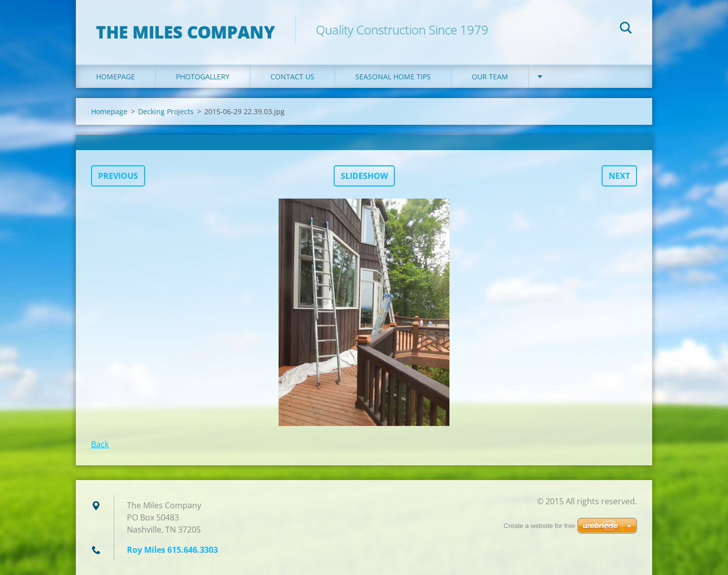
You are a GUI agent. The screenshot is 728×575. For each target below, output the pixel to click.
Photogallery (203, 77)
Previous (118, 176)
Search (626, 29)
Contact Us (292, 77)
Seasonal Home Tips (393, 77)
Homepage (116, 77)
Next (619, 176)
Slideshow (364, 176)
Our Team (490, 77)
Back (100, 444)
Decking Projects (166, 111)
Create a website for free (539, 526)
